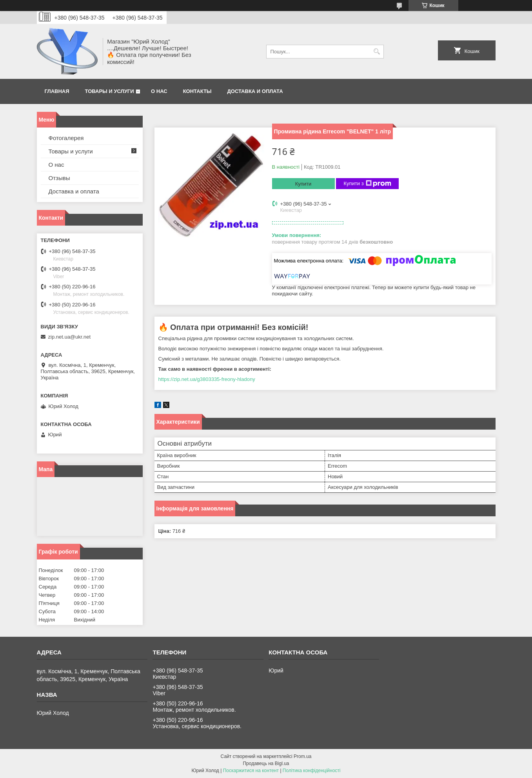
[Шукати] (377, 52)
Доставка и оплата (255, 91)
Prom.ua (302, 756)
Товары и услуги (110, 91)
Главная (57, 91)
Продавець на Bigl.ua (266, 763)
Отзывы (59, 178)
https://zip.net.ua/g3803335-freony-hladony (207, 379)
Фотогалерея (66, 138)
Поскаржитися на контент (251, 771)
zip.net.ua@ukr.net (70, 337)
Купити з (368, 184)
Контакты (197, 91)
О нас (159, 91)
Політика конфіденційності (312, 771)
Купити (303, 184)
